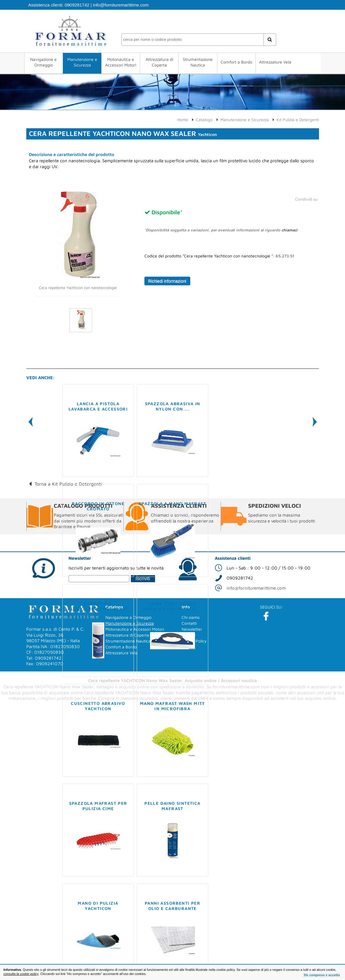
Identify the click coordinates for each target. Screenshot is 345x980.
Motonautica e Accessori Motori (122, 62)
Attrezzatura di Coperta (159, 62)
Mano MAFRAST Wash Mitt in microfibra (172, 706)
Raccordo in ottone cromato (98, 506)
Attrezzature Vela (274, 62)
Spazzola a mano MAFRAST (172, 503)
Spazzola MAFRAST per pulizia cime (98, 806)
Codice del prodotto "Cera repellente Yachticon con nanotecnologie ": (219, 256)
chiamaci (289, 230)
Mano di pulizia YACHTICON (98, 906)
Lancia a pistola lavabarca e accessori (98, 406)
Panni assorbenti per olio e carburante (172, 906)
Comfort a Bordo (236, 62)
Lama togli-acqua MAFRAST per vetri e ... (172, 606)
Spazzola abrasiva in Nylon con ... (173, 406)
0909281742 (77, 5)
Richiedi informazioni (167, 281)
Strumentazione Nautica (197, 62)
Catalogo (204, 120)
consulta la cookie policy (21, 974)
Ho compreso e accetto (322, 975)
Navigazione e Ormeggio (45, 62)
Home (183, 120)
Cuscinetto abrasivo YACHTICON (98, 706)
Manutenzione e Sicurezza (83, 62)
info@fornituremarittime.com (121, 5)
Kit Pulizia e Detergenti (298, 120)
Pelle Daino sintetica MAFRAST (172, 806)
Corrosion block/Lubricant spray (98, 606)
